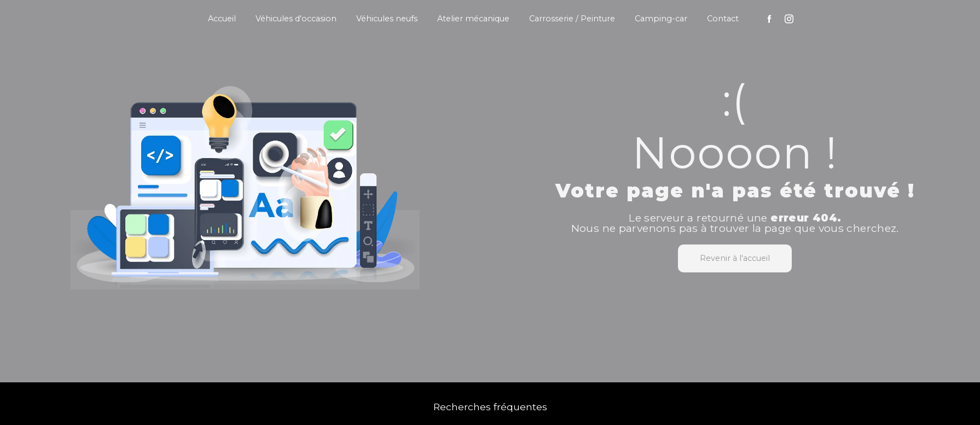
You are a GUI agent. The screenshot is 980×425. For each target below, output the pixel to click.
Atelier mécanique (473, 19)
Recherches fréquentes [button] (490, 407)
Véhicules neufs (387, 19)
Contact (723, 19)
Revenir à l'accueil (735, 258)
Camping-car (661, 19)
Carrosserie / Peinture (572, 19)
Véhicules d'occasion (296, 19)
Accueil (222, 19)
